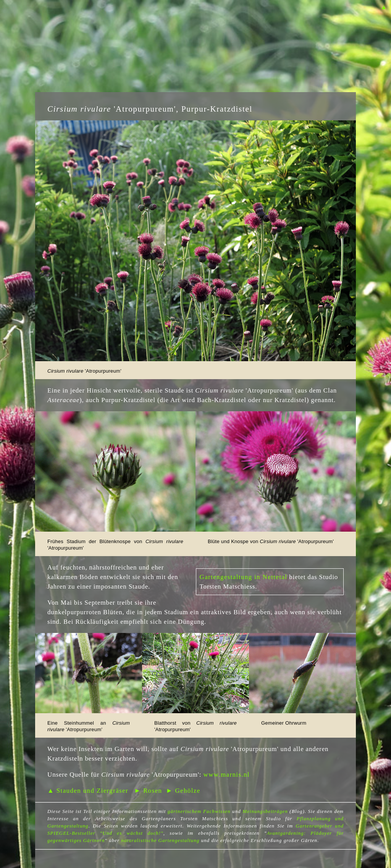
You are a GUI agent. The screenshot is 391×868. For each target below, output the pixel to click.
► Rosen (148, 791)
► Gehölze (183, 791)
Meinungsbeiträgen (265, 811)
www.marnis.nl (227, 775)
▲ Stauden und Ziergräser (88, 791)
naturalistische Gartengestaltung (160, 840)
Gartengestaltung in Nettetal (244, 577)
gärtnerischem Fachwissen (199, 811)
